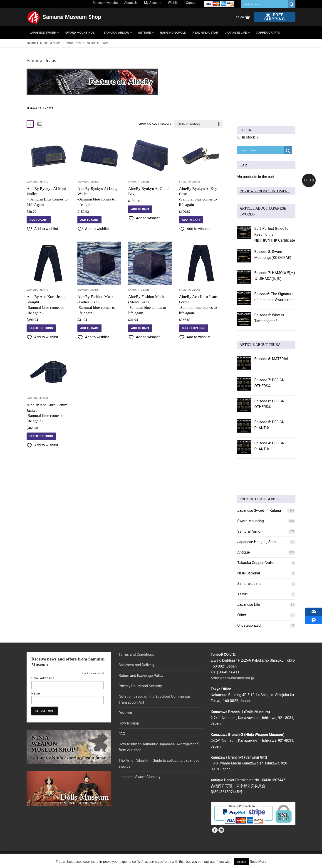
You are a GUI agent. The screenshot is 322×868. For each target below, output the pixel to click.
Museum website (105, 3)
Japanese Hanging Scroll (257, 542)
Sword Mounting (251, 521)
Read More (258, 862)
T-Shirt (242, 594)
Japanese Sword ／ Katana (259, 511)
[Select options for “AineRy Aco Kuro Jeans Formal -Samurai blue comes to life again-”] (193, 328)
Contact (192, 3)
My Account (153, 3)
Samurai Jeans (37, 182)
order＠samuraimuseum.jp (232, 678)
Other (242, 615)
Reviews (125, 713)
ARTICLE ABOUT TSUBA (260, 345)
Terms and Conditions (136, 654)
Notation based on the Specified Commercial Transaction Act (155, 699)
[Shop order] (198, 124)
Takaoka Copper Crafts (256, 563)
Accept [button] (242, 862)
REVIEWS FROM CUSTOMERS (265, 191)
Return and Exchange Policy (141, 676)
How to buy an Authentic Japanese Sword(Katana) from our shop (159, 747)
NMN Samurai (249, 573)
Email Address (43, 678)
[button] (39, 220)
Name (36, 693)
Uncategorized (249, 625)
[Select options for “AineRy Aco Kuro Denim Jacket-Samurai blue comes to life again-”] (41, 436)
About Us (131, 3)
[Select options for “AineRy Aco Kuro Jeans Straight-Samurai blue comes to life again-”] (41, 328)
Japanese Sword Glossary (139, 777)
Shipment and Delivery (136, 665)
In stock (248, 137)
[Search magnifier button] (292, 4)
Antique (244, 552)
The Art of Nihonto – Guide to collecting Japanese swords (159, 763)
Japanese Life (249, 605)
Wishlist (174, 3)
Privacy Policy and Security (140, 686)
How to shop (129, 723)
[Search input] (265, 4)
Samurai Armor (249, 531)
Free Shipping (275, 17)
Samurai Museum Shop (72, 17)
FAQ (122, 734)
